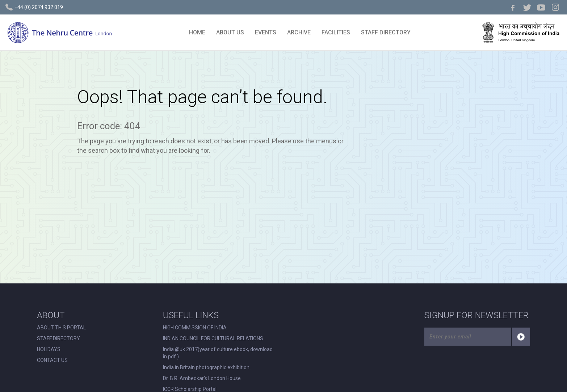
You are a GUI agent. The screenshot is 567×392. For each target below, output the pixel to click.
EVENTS (266, 32)
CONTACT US (52, 360)
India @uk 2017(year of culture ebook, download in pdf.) (218, 353)
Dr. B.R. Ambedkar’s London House (202, 378)
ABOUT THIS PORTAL (61, 328)
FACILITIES (336, 32)
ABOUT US (230, 32)
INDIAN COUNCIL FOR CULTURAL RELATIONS (213, 338)
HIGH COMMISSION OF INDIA (195, 328)
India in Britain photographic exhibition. (207, 367)
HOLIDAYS (49, 349)
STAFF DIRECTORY (386, 32)
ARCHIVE (299, 32)
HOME (197, 32)
